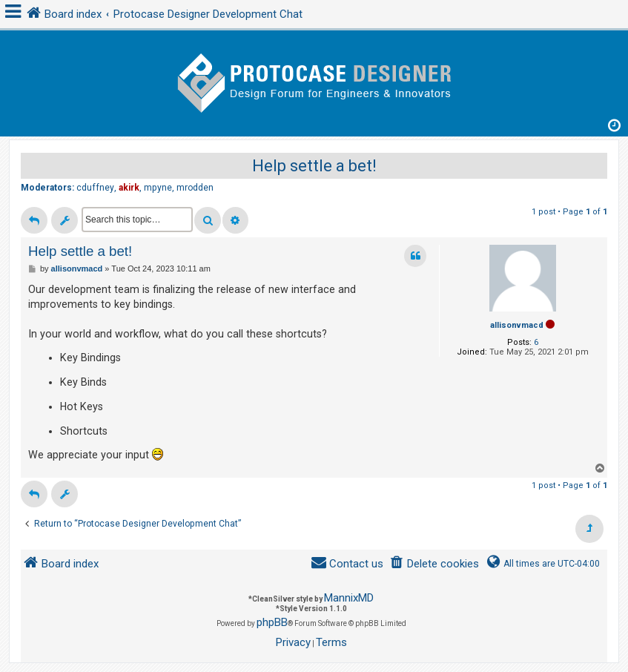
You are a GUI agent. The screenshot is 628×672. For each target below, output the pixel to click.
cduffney (95, 188)
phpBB (272, 622)
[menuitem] (434, 564)
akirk (129, 188)
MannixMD (349, 598)
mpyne (158, 188)
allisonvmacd (517, 325)
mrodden (195, 188)
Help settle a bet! (314, 166)
